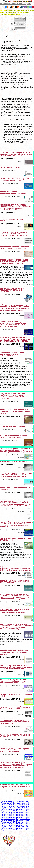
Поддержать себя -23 (8, 819)
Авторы (7, 35)
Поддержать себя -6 (22, 805)
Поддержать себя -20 (23, 816)
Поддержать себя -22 (23, 817)
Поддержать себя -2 (22, 801)
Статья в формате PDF (8, 41)
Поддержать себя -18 (23, 814)
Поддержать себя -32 (23, 825)
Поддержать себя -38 (23, 830)
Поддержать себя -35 (8, 828)
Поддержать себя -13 (8, 811)
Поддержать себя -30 (23, 824)
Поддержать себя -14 (23, 811)
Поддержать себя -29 (8, 824)
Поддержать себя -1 (7, 801)
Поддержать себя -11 (8, 809)
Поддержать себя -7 (7, 806)
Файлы (7, 37)
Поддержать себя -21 (8, 817)
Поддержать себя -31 (8, 825)
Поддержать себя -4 (22, 803)
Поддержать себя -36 (23, 828)
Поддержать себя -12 (23, 809)
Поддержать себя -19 (8, 816)
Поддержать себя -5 (7, 805)
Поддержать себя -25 (8, 820)
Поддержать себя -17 (8, 814)
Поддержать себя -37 (8, 830)
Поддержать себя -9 (7, 808)
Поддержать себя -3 (7, 803)
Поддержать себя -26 (23, 820)
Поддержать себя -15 (8, 813)
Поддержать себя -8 (22, 806)
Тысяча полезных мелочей (19, 1)
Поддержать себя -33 (8, 827)
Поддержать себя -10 (23, 808)
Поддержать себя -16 (23, 813)
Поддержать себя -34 (23, 827)
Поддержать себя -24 (23, 819)
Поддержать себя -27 (8, 822)
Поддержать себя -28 (23, 822)
